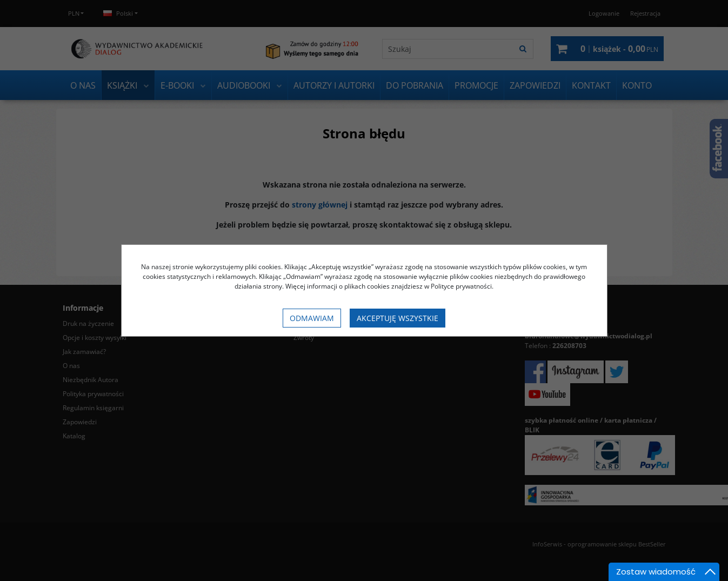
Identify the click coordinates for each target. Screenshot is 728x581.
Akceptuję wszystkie (398, 318)
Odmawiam (312, 318)
